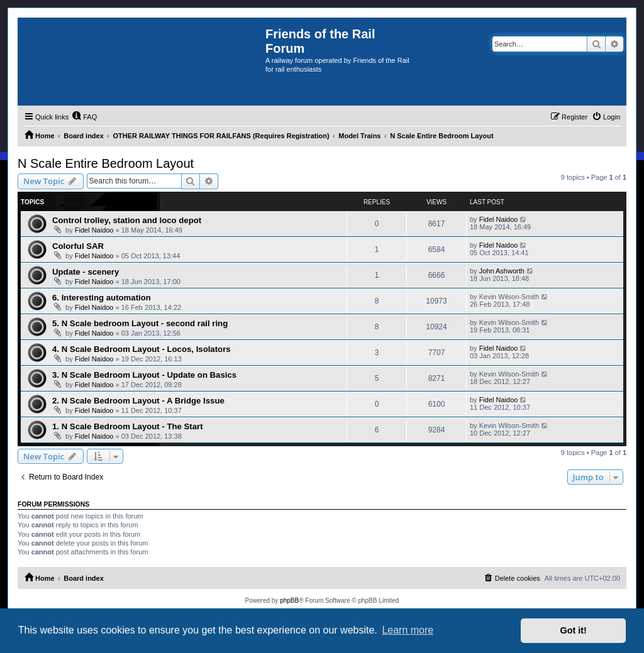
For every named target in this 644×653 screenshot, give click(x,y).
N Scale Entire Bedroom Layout (106, 163)
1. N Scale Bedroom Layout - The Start (128, 426)
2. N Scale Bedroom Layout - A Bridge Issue (138, 401)
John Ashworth (502, 271)
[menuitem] (84, 117)
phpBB (289, 601)
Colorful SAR (78, 246)
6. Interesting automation (102, 298)
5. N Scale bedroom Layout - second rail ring (140, 323)
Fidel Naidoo (94, 230)
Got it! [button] (574, 630)
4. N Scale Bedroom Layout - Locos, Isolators (142, 349)
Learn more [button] (408, 630)
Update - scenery (86, 272)
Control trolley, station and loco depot (127, 220)
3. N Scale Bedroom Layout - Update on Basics (144, 375)
